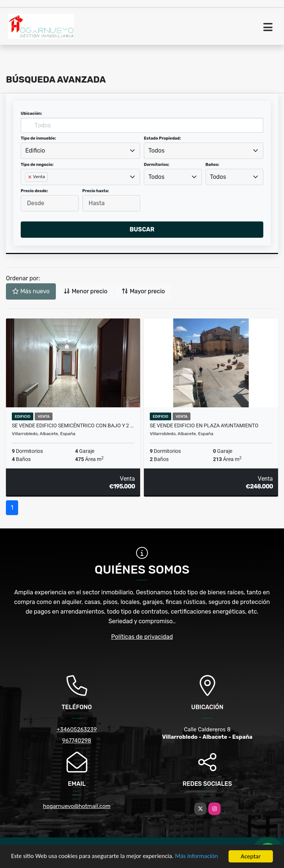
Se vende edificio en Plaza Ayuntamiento (204, 425)
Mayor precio (143, 291)
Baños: (212, 165)
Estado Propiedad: (162, 138)
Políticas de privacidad (142, 637)
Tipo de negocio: (37, 165)
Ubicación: (31, 113)
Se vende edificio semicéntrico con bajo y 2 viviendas (73, 425)
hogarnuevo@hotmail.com (77, 806)
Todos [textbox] (156, 151)
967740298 (77, 741)
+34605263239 (77, 730)
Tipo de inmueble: (38, 138)
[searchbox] (27, 189)
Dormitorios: (157, 165)
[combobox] (80, 151)
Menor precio (85, 291)
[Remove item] (30, 177)
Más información (197, 857)
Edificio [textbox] (35, 151)
